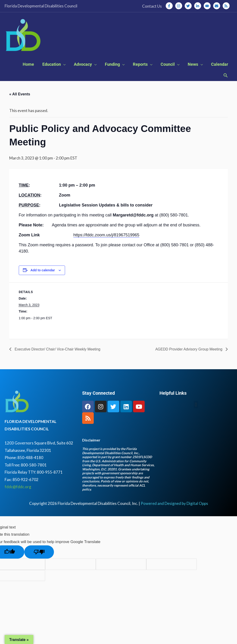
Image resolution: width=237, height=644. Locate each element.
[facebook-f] (170, 6)
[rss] (227, 6)
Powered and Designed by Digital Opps (174, 505)
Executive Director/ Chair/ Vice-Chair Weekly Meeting (58, 350)
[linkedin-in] (199, 6)
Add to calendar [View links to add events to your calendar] (43, 272)
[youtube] (208, 6)
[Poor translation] (39, 553)
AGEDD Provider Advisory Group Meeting (189, 350)
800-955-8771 (50, 474)
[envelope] (218, 6)
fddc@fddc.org (18, 488)
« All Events (20, 95)
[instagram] (180, 6)
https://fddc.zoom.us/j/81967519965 (106, 236)
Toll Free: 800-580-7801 (26, 466)
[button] (226, 77)
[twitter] (189, 6)
